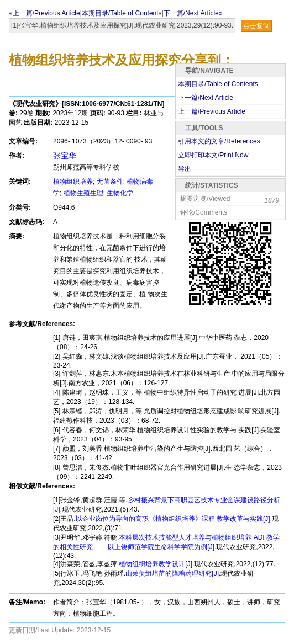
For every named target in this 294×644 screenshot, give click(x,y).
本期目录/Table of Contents (122, 13)
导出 (185, 169)
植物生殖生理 (83, 193)
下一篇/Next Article (206, 98)
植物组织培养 (73, 182)
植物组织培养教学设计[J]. (156, 564)
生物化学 (120, 193)
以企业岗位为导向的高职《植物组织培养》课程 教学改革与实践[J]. (174, 519)
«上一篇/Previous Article (44, 13)
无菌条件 (110, 182)
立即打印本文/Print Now (213, 155)
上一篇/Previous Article (212, 111)
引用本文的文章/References (219, 141)
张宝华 (65, 156)
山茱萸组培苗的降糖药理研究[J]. (173, 573)
